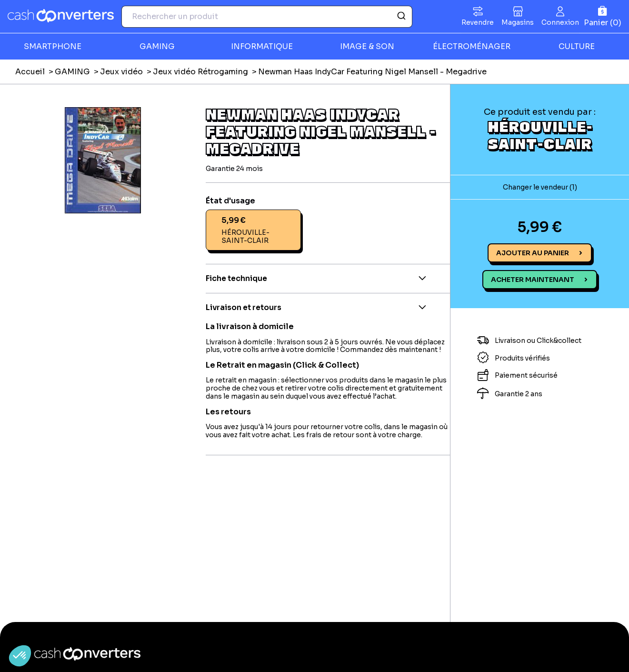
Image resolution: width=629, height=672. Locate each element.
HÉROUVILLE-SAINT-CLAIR (540, 135)
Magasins (518, 22)
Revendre (478, 22)
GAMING (157, 46)
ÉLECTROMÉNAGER (472, 46)
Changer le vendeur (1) (540, 187)
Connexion (560, 22)
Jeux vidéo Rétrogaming (200, 72)
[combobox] (267, 17)
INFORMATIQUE (262, 46)
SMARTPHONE (53, 46)
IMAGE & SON (367, 46)
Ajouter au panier (533, 253)
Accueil (30, 72)
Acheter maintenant (533, 280)
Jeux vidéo (121, 72)
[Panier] (603, 16)
